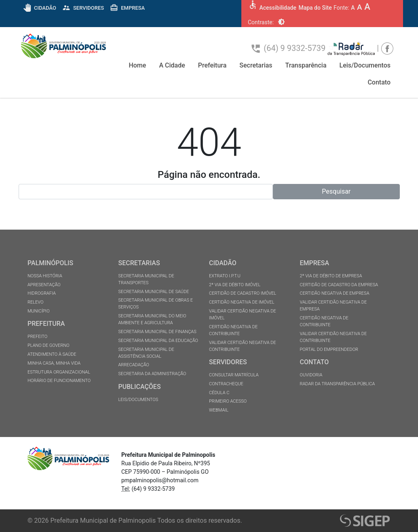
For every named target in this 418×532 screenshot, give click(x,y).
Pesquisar (336, 191)
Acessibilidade (278, 8)
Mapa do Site (315, 8)
